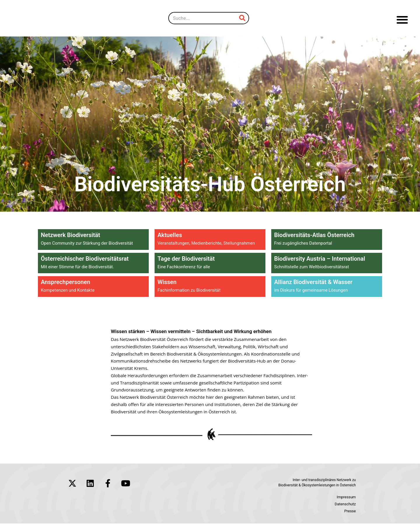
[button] (402, 20)
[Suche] (242, 18)
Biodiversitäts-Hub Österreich (210, 183)
